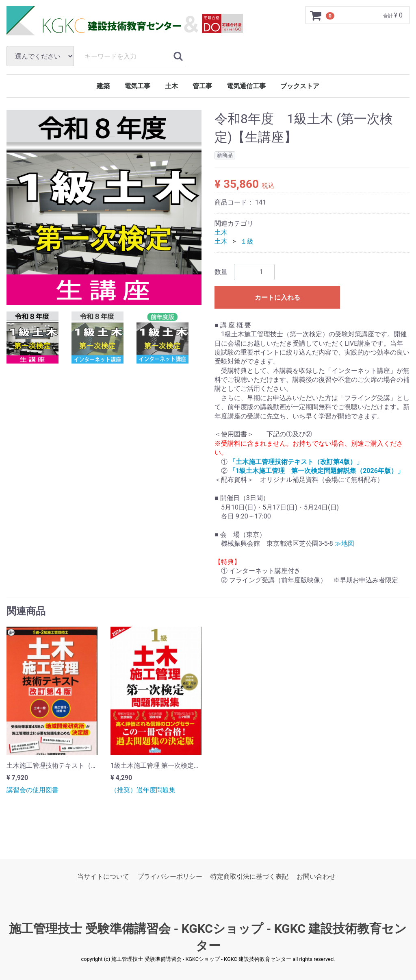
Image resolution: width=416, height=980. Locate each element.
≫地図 (344, 543)
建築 (103, 86)
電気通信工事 (246, 86)
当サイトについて (103, 877)
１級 (247, 241)
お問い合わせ (316, 877)
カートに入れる (277, 297)
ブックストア (300, 86)
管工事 (202, 86)
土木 (171, 86)
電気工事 (137, 86)
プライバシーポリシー (170, 877)
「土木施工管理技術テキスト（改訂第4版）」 (296, 462)
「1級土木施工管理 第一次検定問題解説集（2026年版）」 (316, 471)
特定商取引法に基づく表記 (249, 877)
